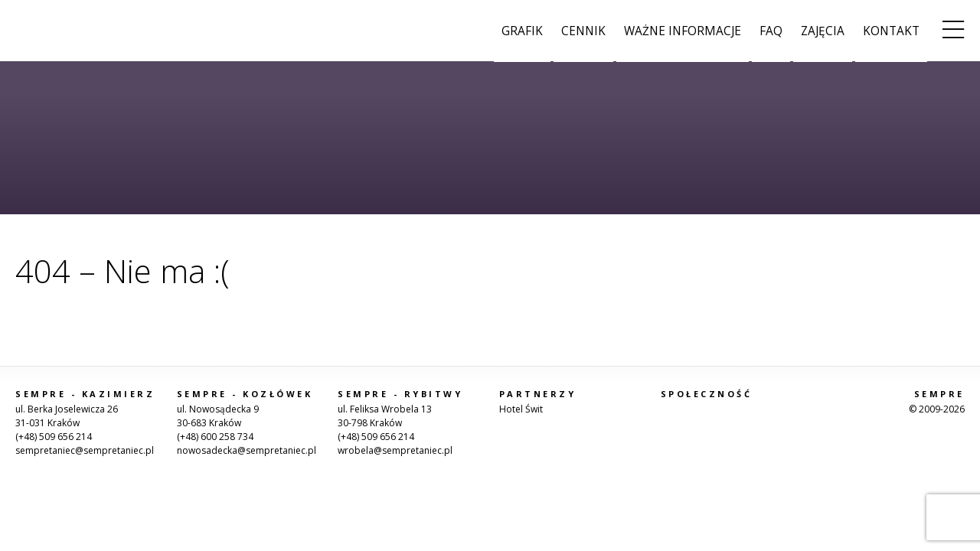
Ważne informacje (683, 31)
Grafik (522, 31)
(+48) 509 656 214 (54, 437)
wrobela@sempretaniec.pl (395, 450)
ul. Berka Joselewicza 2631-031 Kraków (67, 416)
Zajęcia (823, 31)
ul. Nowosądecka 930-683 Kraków (218, 416)
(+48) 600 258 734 (215, 437)
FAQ (771, 31)
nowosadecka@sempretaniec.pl (247, 450)
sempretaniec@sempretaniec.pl (85, 450)
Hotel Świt (521, 409)
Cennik (583, 31)
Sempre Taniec (54, 31)
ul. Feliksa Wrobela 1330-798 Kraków (385, 416)
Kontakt (891, 31)
